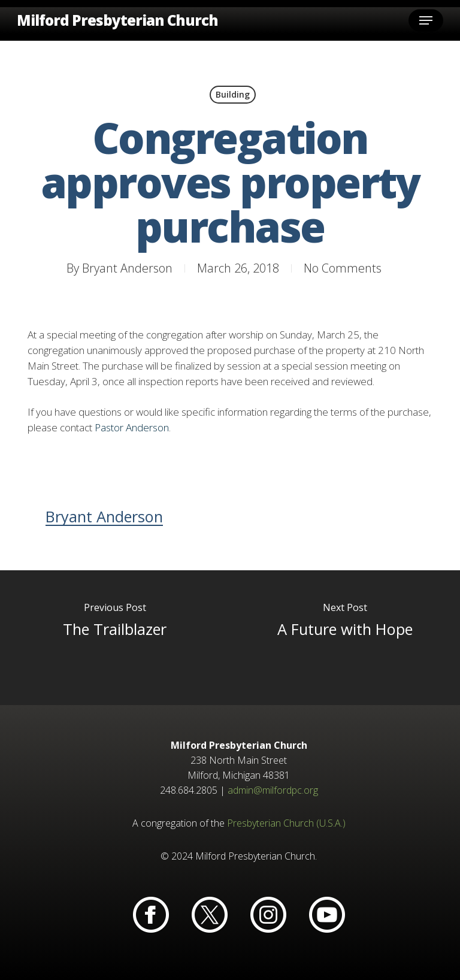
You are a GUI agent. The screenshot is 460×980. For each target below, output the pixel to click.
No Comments (343, 268)
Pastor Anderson (132, 427)
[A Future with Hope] (345, 638)
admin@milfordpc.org (273, 790)
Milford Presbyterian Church (117, 20)
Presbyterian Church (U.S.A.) (286, 823)
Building (233, 94)
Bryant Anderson (127, 268)
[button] (426, 20)
